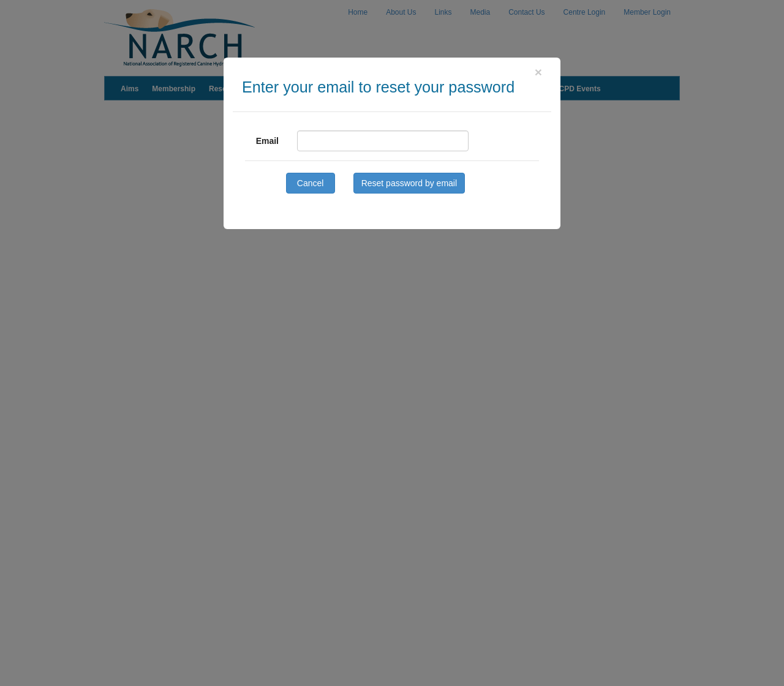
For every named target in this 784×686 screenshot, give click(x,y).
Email (267, 141)
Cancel (311, 183)
